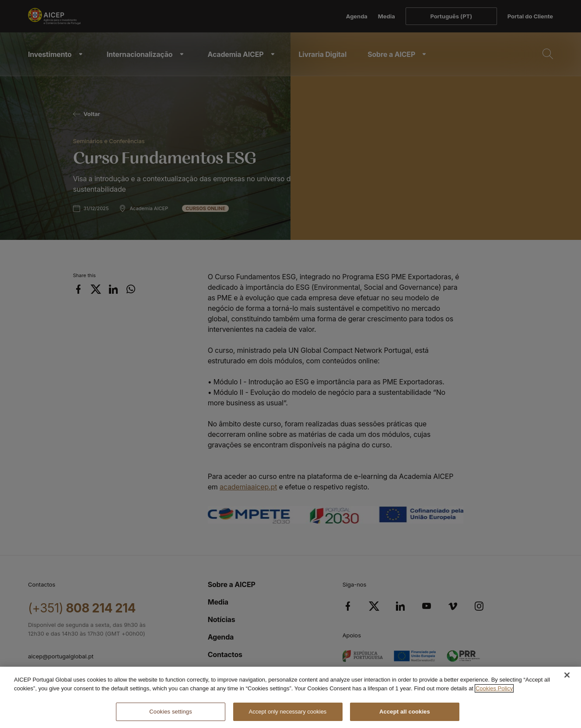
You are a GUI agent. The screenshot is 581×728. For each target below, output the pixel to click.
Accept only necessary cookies (288, 712)
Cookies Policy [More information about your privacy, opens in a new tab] (494, 688)
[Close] (567, 675)
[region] (290, 697)
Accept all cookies (405, 712)
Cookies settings (170, 712)
